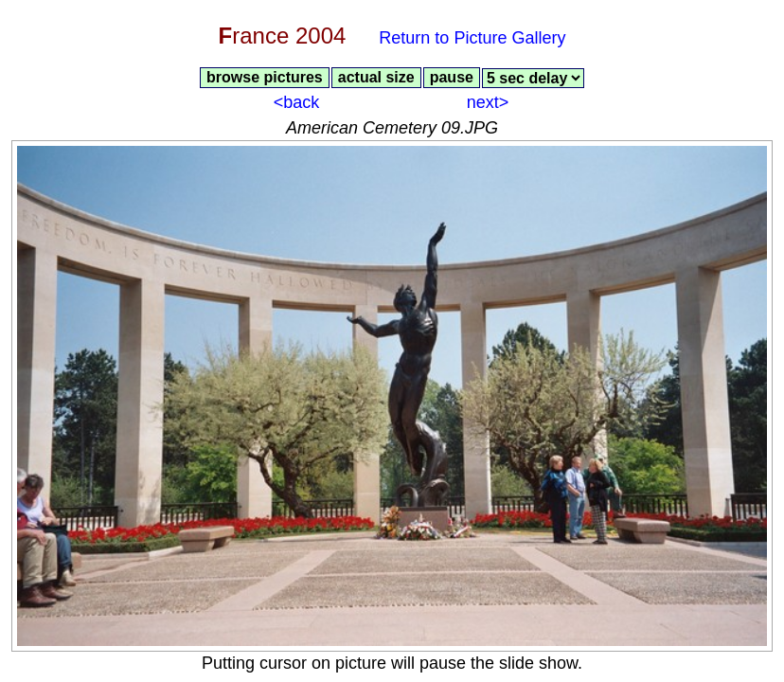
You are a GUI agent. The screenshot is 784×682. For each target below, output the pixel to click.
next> (488, 102)
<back (297, 102)
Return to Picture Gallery (472, 38)
